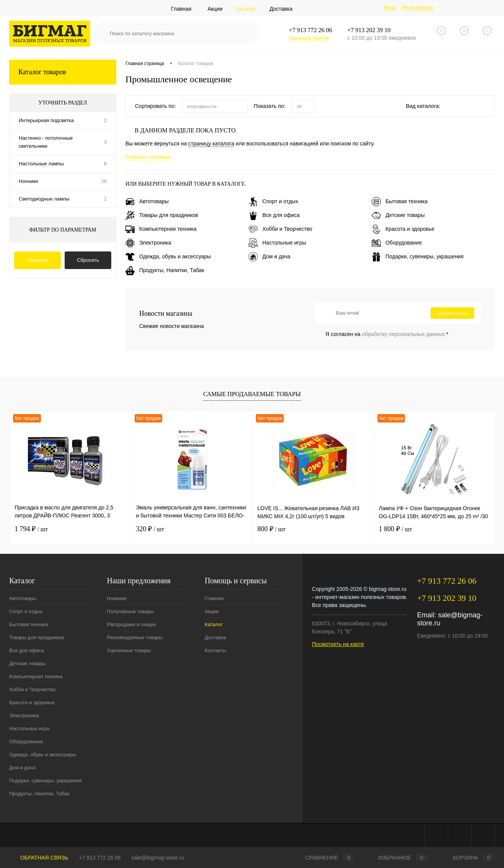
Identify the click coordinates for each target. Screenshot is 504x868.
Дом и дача (269, 256)
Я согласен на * (387, 334)
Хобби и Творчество (280, 229)
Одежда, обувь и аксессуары (168, 256)
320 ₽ (150, 529)
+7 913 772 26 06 (100, 858)
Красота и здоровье (403, 229)
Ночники (28, 181)
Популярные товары (131, 611)
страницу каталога (211, 144)
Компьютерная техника (161, 229)
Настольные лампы (41, 164)
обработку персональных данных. (404, 334)
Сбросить (88, 260)
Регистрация (417, 8)
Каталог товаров (63, 72)
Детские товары (398, 215)
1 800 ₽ (396, 529)
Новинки (117, 598)
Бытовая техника (400, 201)
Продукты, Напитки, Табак (165, 270)
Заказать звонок (309, 38)
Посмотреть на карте (338, 644)
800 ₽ (272, 529)
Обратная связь (39, 858)
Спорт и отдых (273, 201)
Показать (37, 260)
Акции (215, 9)
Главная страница (148, 157)
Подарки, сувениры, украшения (418, 256)
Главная (181, 9)
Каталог (246, 9)
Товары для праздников (162, 215)
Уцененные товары (129, 650)
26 (104, 181)
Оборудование (397, 243)
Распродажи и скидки (132, 624)
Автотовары (147, 201)
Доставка (281, 9)
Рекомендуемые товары (135, 637)
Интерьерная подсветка (46, 120)
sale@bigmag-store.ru (158, 858)
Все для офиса (274, 215)
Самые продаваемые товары (252, 394)
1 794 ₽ (31, 529)
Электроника (148, 243)
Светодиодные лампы (44, 199)
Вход (390, 8)
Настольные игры (277, 243)
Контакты (215, 650)
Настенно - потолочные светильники (46, 142)
